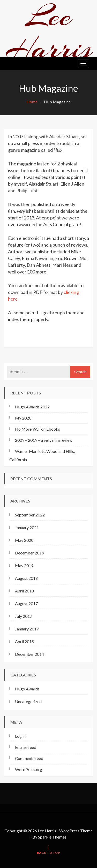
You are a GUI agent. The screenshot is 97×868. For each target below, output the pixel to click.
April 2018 (24, 591)
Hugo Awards (27, 689)
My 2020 (23, 418)
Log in (20, 736)
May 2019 (24, 565)
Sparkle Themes (52, 837)
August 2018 (26, 578)
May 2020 (24, 540)
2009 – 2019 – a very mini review (44, 440)
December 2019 (29, 553)
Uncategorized (28, 701)
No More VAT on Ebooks (38, 429)
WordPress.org (29, 769)
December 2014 (29, 654)
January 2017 (27, 629)
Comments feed (29, 758)
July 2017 (24, 616)
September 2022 (30, 515)
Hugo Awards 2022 (32, 407)
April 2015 (24, 641)
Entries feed (26, 747)
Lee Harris (49, 32)
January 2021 (27, 527)
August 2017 (26, 603)
